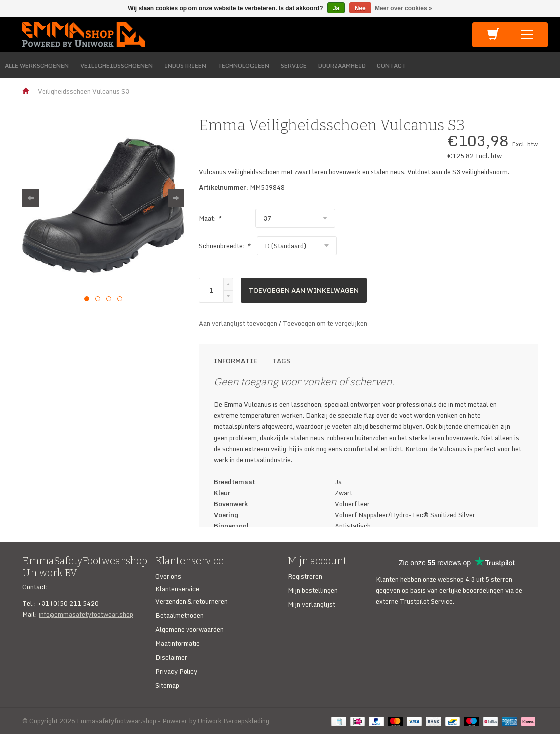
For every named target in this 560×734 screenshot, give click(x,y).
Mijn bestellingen (313, 590)
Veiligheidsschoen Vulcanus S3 (84, 91)
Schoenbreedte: (225, 246)
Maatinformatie (178, 643)
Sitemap (167, 685)
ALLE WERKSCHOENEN (37, 66)
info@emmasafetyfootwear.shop (86, 614)
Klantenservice (177, 589)
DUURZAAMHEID (342, 66)
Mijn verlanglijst (311, 604)
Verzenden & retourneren (191, 601)
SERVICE (294, 66)
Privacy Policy (176, 671)
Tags (281, 361)
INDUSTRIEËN (185, 66)
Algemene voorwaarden (189, 629)
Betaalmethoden (180, 615)
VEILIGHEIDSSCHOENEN (116, 66)
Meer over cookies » (404, 8)
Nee (360, 8)
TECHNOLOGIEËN (244, 66)
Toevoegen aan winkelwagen (304, 290)
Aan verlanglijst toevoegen (239, 323)
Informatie (236, 361)
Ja (336, 8)
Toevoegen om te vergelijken (325, 323)
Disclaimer (171, 657)
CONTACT (391, 66)
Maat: (210, 218)
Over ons (168, 576)
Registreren (305, 576)
